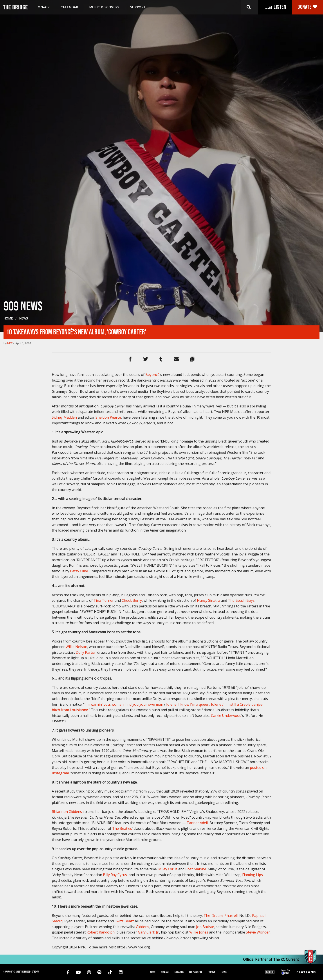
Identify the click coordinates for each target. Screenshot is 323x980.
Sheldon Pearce (108, 624)
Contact (165, 972)
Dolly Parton (86, 859)
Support (138, 7)
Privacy (211, 972)
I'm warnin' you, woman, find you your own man (124, 911)
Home (8, 525)
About (153, 972)
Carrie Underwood (226, 922)
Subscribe (179, 972)
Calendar (69, 7)
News (23, 525)
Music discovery (104, 7)
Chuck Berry (132, 807)
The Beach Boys (241, 807)
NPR (10, 550)
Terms (224, 972)
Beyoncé (152, 581)
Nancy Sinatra (208, 807)
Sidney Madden (64, 624)
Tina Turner (104, 807)
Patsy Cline (79, 778)
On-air (44, 7)
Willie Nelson (76, 853)
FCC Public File (196, 972)
